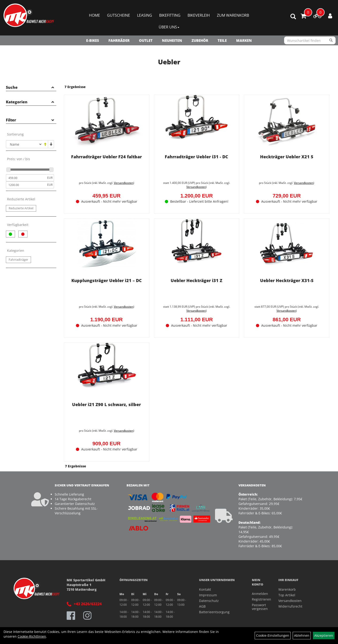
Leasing (145, 15)
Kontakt (205, 588)
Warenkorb (287, 588)
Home (94, 15)
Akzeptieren (324, 635)
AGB (202, 605)
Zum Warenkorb (233, 15)
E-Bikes (93, 40)
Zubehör (200, 40)
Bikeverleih (199, 15)
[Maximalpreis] (26, 185)
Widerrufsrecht (290, 605)
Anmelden (260, 593)
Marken (244, 40)
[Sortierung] (24, 144)
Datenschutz (209, 600)
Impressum (208, 594)
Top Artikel (287, 594)
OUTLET (146, 40)
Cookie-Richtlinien (32, 636)
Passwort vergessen (260, 606)
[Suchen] (331, 40)
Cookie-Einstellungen (273, 635)
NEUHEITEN (172, 40)
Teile (222, 40)
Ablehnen (302, 635)
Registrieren (260, 599)
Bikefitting (170, 15)
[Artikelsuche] (293, 17)
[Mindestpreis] (26, 178)
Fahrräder (119, 40)
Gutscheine (119, 15)
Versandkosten (123, 182)
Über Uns (169, 27)
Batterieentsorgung (214, 611)
